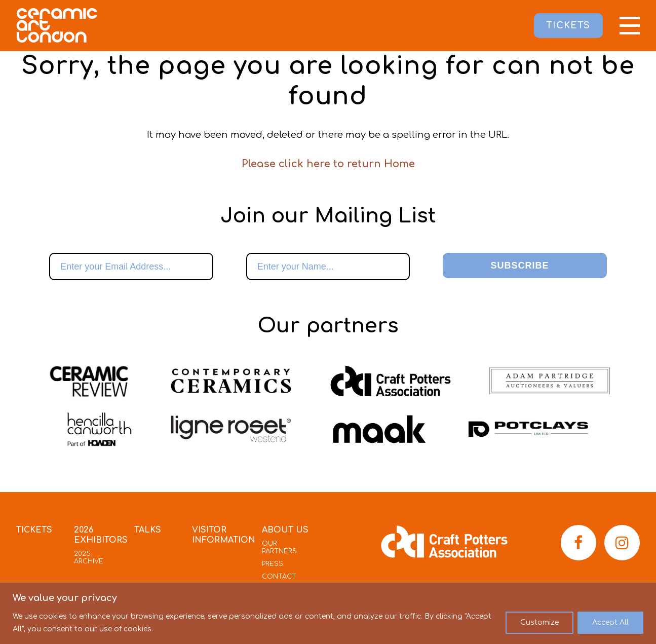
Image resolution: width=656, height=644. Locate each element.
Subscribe (519, 266)
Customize (539, 622)
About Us (285, 530)
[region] (328, 613)
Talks (148, 530)
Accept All (610, 622)
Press (273, 564)
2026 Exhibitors (101, 535)
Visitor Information (224, 535)
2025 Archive (89, 558)
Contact (279, 577)
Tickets (34, 530)
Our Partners (279, 547)
